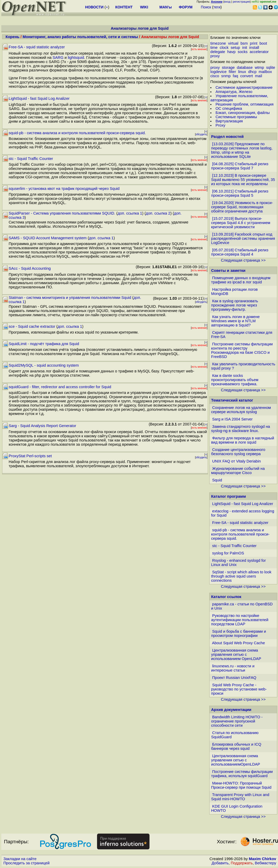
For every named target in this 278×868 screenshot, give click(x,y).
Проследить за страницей (26, 863)
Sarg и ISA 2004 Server (232, 419)
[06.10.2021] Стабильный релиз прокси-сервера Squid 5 (240, 193)
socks (242, 52)
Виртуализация (229, 121)
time (214, 48)
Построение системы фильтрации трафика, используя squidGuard (242, 774)
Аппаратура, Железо (234, 92)
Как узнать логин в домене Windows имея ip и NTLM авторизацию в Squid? (235, 321)
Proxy (220, 125)
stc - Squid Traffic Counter (31, 159)
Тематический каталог (232, 400)
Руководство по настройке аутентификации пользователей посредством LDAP (240, 620)
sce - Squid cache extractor (32, 326)
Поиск (206, 7)
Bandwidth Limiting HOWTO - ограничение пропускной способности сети (237, 721)
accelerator (259, 52)
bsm (244, 43)
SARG (58, 58)
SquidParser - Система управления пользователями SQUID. (62, 213)
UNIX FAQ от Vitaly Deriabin (236, 461)
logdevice (218, 72)
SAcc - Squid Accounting (30, 268)
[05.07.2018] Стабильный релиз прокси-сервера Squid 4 (240, 252)
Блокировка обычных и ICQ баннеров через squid (236, 746)
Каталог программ (229, 496)
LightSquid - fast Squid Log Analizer (39, 98)
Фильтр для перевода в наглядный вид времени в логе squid (243, 440)
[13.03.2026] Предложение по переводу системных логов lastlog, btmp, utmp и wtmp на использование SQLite (242, 150)
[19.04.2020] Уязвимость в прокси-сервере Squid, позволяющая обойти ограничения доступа (242, 207)
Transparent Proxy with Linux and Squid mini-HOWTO (240, 797)
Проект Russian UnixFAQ (234, 678)
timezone (218, 43)
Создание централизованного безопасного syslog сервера (238, 452)
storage (228, 67)
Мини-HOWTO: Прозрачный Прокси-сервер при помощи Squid (241, 785)
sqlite (271, 67)
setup (235, 48)
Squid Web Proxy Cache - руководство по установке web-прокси (239, 689)
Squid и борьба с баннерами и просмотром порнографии (239, 633)
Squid (217, 480)
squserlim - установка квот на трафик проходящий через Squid (64, 189)
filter (232, 72)
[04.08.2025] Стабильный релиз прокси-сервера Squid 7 (240, 166)
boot (263, 43)
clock (224, 48)
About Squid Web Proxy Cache (238, 643)
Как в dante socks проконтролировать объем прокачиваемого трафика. (235, 380)
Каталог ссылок (226, 597)
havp (231, 52)
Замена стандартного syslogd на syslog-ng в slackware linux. (241, 429)
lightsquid (76, 58)
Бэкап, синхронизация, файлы (243, 113)
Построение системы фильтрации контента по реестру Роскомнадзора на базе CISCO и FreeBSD (242, 350)
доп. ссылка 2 (158, 213)
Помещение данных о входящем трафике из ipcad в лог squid (241, 280)
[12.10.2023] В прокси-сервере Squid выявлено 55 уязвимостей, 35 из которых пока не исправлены (243, 180)
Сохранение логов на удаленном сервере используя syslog (241, 410)
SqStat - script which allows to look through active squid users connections (241, 576)
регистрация (241, 2)
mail (258, 76)
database (245, 67)
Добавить (220, 863)
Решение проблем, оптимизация (245, 104)
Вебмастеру (266, 863)
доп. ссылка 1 (130, 213)
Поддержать (242, 863)
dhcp (252, 72)
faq (236, 76)
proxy (215, 56)
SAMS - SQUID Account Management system (48, 238)
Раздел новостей (227, 137)
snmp (226, 76)
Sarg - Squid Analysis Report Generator (42, 426)
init (245, 48)
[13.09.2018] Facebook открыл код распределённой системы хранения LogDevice (243, 238)
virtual (233, 43)
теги (217, 7)
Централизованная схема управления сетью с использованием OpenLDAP (236, 654)
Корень (12, 37)
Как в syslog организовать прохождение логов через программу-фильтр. (235, 305)
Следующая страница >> (243, 260)
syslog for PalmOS (228, 553)
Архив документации (231, 710)
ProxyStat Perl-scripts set (30, 456)
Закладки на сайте (20, 859)
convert (247, 76)
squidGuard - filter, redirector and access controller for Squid (60, 387)
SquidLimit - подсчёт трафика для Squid (44, 344)
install (254, 48)
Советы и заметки (228, 271)
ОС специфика (229, 108)
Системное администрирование (244, 87)
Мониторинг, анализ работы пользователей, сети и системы (80, 37)
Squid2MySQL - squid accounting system (44, 365)
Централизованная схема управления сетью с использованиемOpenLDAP (236, 760)
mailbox (265, 72)
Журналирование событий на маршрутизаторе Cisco (238, 471)
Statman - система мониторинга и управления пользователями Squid (70, 298)
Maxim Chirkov (263, 859)
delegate (218, 52)
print (254, 43)
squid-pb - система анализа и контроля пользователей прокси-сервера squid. (77, 133)
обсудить (201, 134)
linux (242, 72)
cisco (215, 76)
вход (227, 2)
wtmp (260, 67)
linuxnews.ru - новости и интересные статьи (233, 668)
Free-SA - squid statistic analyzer (37, 47)
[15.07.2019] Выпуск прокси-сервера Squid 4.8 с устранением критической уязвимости (241, 223)
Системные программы (236, 117)
